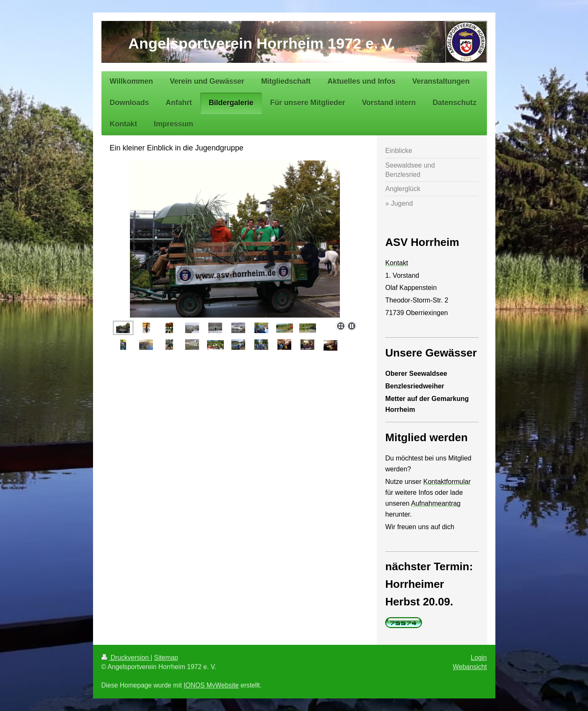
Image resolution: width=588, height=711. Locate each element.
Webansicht (470, 667)
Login (479, 658)
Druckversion (126, 658)
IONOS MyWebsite (211, 685)
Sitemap (166, 658)
